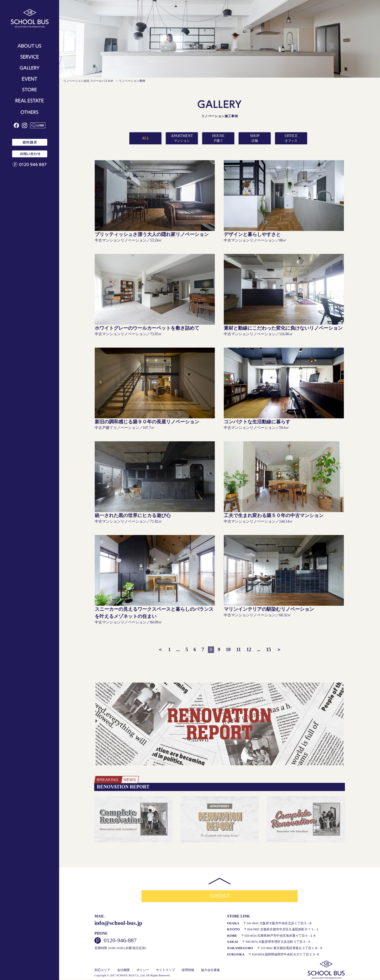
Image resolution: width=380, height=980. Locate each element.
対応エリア (102, 970)
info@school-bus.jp (118, 923)
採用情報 (188, 970)
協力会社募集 (211, 970)
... (178, 650)
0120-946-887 (120, 941)
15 (269, 650)
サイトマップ (165, 970)
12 (249, 650)
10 (228, 650)
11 (238, 650)
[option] (133, 820)
